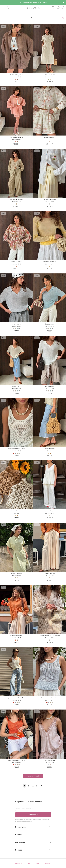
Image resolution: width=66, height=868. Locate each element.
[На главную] (31, 8)
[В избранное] (31, 26)
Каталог (19, 835)
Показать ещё (32, 776)
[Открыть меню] (3, 8)
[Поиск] (8, 8)
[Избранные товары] (53, 8)
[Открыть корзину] (58, 7)
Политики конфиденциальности (24, 821)
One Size (50, 451)
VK (29, 863)
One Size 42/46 (50, 77)
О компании (20, 842)
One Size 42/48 (16, 77)
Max (38, 863)
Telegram (48, 863)
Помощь (19, 850)
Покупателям (21, 827)
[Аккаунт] (63, 8)
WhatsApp (18, 863)
